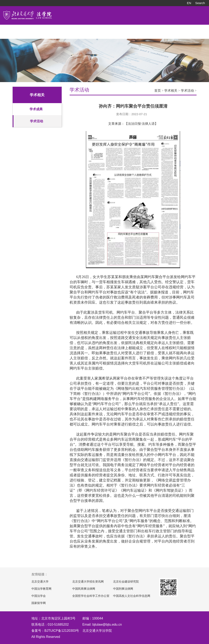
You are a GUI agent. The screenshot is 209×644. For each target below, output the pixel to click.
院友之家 (135, 30)
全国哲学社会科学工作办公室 (91, 596)
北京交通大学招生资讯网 (88, 582)
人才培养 (49, 30)
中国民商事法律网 (84, 589)
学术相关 (171, 91)
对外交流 (100, 30)
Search (200, 3)
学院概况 (15, 30)
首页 (158, 91)
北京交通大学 (40, 582)
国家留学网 (39, 603)
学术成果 (36, 109)
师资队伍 (32, 30)
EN (189, 3)
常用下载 (152, 30)
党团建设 (118, 30)
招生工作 (66, 30)
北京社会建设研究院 (126, 582)
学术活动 (37, 121)
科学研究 (83, 30)
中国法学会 (39, 596)
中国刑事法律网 (123, 589)
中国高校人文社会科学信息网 (132, 596)
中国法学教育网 (41, 589)
